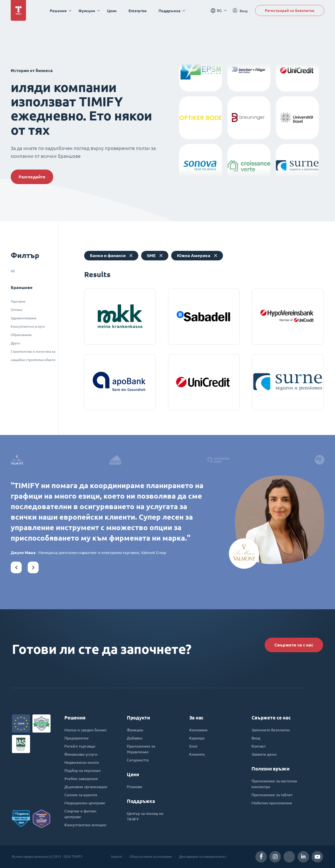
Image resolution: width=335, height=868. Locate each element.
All (13, 271)
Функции (135, 730)
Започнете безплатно (271, 730)
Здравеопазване (24, 318)
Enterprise (138, 11)
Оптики (17, 310)
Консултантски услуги (28, 326)
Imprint (117, 857)
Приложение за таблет (272, 795)
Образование (21, 335)
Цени (112, 11)
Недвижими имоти (82, 762)
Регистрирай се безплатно (290, 10)
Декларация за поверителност (203, 857)
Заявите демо (264, 754)
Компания (198, 730)
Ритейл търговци (80, 746)
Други (15, 343)
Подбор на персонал (82, 770)
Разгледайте (32, 177)
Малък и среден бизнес (86, 730)
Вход (256, 738)
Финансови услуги (81, 754)
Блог (194, 746)
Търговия (18, 301)
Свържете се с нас (294, 645)
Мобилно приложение (272, 803)
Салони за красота (81, 795)
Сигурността (138, 760)
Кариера (197, 738)
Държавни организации (86, 787)
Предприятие (77, 738)
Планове (135, 787)
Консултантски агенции (85, 825)
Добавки (135, 738)
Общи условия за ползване (151, 857)
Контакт (259, 746)
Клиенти (197, 754)
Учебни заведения (81, 779)
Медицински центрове (85, 803)
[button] (16, 567)
